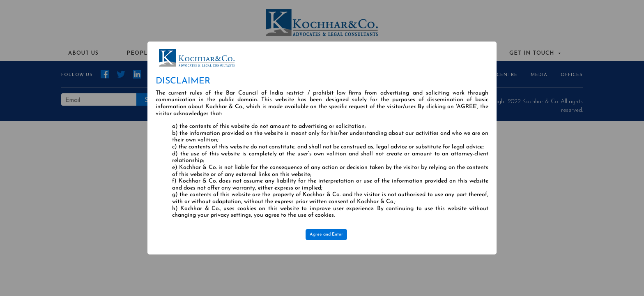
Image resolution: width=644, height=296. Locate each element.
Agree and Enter (326, 235)
